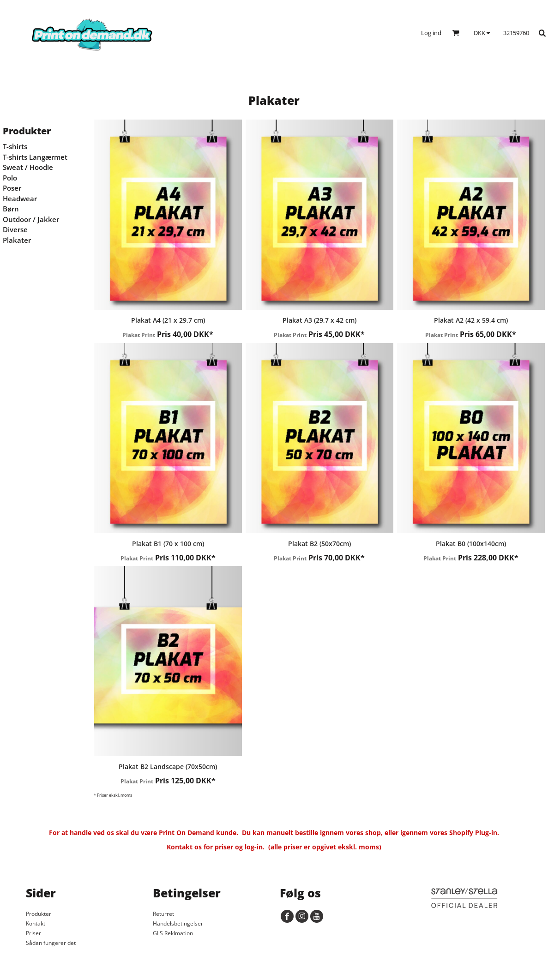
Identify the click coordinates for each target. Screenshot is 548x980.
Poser (12, 188)
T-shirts (15, 146)
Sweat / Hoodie (28, 167)
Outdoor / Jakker (31, 219)
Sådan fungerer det (51, 943)
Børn (11, 209)
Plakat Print (139, 335)
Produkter (39, 914)
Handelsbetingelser (178, 923)
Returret (163, 914)
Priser (33, 933)
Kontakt (36, 923)
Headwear (20, 198)
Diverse (15, 229)
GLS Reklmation (173, 933)
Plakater (17, 240)
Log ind (431, 33)
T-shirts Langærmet (35, 157)
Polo (10, 178)
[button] (456, 33)
